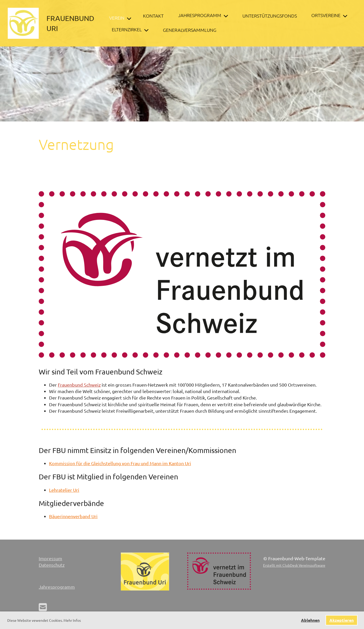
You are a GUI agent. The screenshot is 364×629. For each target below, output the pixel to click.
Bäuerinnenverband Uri (73, 516)
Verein (120, 18)
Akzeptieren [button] (342, 620)
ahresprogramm (58, 587)
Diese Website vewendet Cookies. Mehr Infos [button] (44, 620)
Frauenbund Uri (70, 23)
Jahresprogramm (203, 15)
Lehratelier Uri (64, 490)
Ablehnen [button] (310, 620)
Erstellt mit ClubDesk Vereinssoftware (294, 565)
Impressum (50, 558)
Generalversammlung (190, 30)
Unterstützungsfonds (270, 16)
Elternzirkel (130, 29)
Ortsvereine (329, 15)
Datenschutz (52, 565)
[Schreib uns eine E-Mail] (43, 607)
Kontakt (153, 16)
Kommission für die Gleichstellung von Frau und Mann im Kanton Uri (120, 463)
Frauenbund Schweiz (79, 385)
